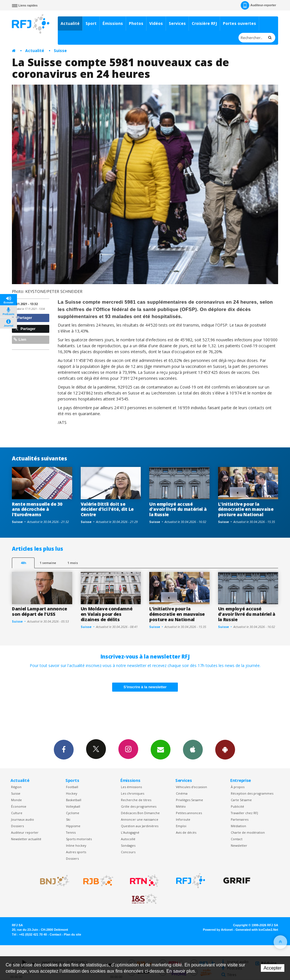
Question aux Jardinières (140, 826)
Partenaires (240, 819)
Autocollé (128, 839)
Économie (19, 806)
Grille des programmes (139, 806)
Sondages (128, 845)
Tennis (71, 832)
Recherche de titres (136, 800)
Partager (23, 318)
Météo (181, 806)
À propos (238, 787)
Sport (91, 23)
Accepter (273, 968)
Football (72, 787)
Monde (16, 800)
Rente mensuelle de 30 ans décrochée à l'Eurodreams (37, 509)
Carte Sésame (241, 800)
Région (16, 787)
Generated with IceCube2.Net (257, 930)
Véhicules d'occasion (191, 787)
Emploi (181, 826)
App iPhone (193, 749)
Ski (68, 819)
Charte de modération (248, 832)
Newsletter (239, 845)
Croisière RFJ (204, 23)
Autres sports (76, 852)
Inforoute (183, 819)
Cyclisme (73, 813)
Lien (20, 339)
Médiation (238, 826)
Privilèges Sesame (189, 800)
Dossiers (17, 826)
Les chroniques (133, 793)
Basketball (74, 800)
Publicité (237, 806)
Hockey (72, 793)
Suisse (60, 51)
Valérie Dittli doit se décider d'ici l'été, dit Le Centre (107, 509)
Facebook (64, 749)
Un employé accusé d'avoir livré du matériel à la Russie (178, 509)
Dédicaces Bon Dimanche (140, 813)
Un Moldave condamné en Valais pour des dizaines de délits (107, 614)
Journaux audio (23, 819)
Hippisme (73, 826)
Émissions (113, 23)
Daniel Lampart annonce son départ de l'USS (40, 611)
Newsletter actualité (26, 839)
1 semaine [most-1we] (48, 563)
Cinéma (182, 793)
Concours (128, 852)
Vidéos (156, 23)
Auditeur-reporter (258, 5)
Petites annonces (189, 813)
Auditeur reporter (25, 832)
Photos (136, 23)
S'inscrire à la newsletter (145, 687)
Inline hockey (76, 845)
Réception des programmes (252, 793)
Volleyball (73, 806)
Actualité (70, 23)
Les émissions (131, 787)
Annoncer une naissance (140, 819)
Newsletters (161, 749)
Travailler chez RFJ (244, 813)
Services (177, 23)
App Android (225, 749)
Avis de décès (186, 832)
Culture (17, 813)
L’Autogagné (130, 832)
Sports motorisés (79, 839)
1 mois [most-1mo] (73, 563)
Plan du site (72, 934)
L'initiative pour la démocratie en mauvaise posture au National (246, 509)
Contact (237, 839)
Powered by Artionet (218, 930)
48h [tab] (23, 563)
